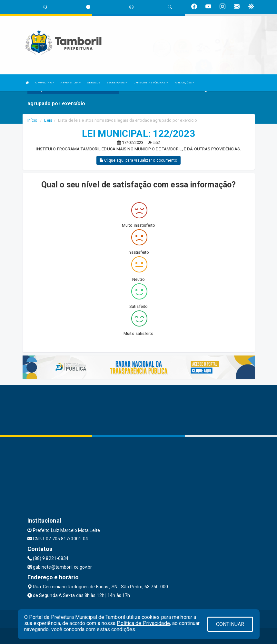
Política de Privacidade (143, 623)
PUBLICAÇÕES (184, 83)
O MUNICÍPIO (45, 83)
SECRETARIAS (117, 83)
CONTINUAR (230, 624)
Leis (48, 120)
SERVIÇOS (94, 83)
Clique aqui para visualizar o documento (138, 160)
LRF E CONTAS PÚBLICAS (151, 83)
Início (33, 120)
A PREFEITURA (71, 83)
